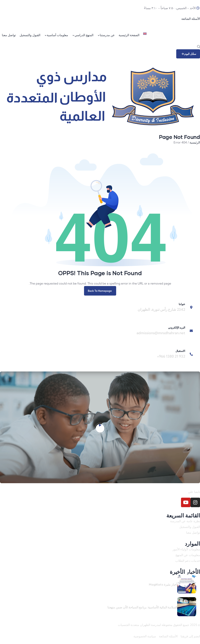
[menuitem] (145, 35)
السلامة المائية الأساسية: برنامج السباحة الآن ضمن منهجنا (142, 607)
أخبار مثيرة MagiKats (163, 584)
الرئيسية (195, 142)
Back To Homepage (100, 291)
